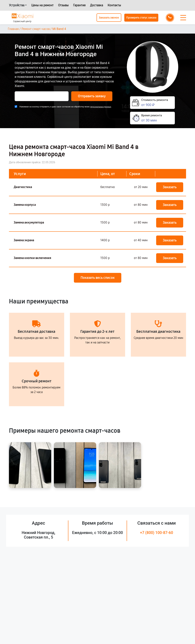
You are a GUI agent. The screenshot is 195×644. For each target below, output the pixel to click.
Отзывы (63, 5)
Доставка (97, 5)
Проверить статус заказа (141, 18)
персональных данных (101, 107)
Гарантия (79, 5)
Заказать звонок (109, 18)
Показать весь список (98, 278)
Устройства (17, 5)
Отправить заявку (92, 96)
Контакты (114, 5)
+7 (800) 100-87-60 (157, 533)
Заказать (170, 187)
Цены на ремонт (42, 5)
